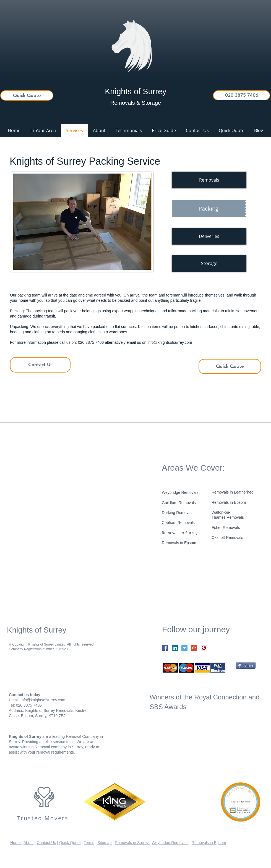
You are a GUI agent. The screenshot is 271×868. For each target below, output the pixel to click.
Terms (89, 843)
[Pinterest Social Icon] (204, 648)
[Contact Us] (40, 365)
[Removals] (209, 180)
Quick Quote (70, 843)
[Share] (246, 665)
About (29, 843)
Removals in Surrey (180, 533)
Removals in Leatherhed (233, 492)
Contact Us (46, 843)
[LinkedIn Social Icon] (175, 648)
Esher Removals (226, 528)
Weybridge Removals (170, 843)
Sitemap (104, 843)
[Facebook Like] (196, 580)
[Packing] (208, 209)
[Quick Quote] (27, 95)
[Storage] (209, 263)
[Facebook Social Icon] (165, 648)
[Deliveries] (209, 236)
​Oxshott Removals (227, 537)
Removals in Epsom (229, 502)
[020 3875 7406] (242, 95)
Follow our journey (196, 629)
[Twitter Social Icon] (184, 648)
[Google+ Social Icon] (194, 648)
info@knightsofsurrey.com (170, 342)
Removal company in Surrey (58, 747)
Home (16, 843)
